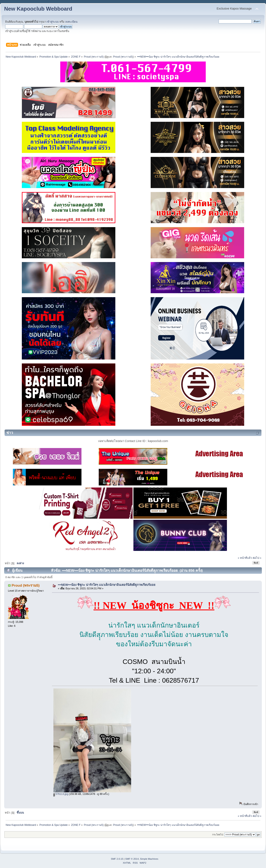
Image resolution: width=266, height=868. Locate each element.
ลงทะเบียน (71, 22)
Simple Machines (149, 859)
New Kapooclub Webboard (38, 9)
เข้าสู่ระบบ (53, 22)
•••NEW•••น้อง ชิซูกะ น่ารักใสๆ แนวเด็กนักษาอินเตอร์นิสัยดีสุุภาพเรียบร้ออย (107, 585)
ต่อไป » (257, 558)
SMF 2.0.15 (117, 859)
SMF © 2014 (132, 859)
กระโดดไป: (218, 835)
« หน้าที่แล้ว (245, 558)
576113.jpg (61, 794)
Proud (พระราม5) (123, 57)
